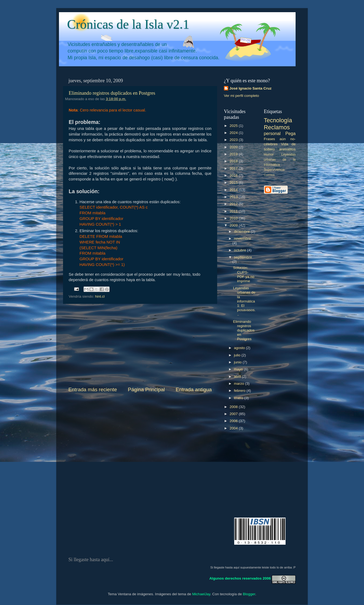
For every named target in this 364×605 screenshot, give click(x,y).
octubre (241, 250)
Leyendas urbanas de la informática (280, 160)
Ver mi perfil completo (241, 96)
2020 (234, 147)
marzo (239, 384)
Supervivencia (274, 170)
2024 (234, 133)
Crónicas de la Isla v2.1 (128, 24)
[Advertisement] (140, 345)
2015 (234, 183)
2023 (234, 140)
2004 (234, 428)
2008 (234, 407)
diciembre (242, 231)
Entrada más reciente (93, 389)
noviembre (242, 239)
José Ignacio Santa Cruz (250, 88)
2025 (234, 126)
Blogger (249, 594)
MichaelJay (201, 594)
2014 (234, 190)
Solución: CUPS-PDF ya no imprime (244, 274)
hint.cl (100, 296)
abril (238, 377)
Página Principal (146, 389)
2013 (234, 197)
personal (272, 133)
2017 (234, 168)
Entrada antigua (194, 389)
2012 (234, 204)
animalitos (287, 149)
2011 (234, 211)
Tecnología (278, 120)
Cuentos (269, 175)
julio (238, 355)
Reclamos (277, 127)
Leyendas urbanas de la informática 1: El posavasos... (244, 301)
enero (239, 398)
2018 (234, 161)
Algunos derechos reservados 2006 (240, 578)
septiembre (243, 257)
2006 (234, 421)
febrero (240, 391)
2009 (234, 225)
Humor (269, 154)
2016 (234, 175)
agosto (240, 348)
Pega (290, 133)
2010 (234, 218)
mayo (239, 369)
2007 (234, 414)
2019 (234, 154)
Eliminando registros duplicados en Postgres (112, 93)
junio (238, 362)
